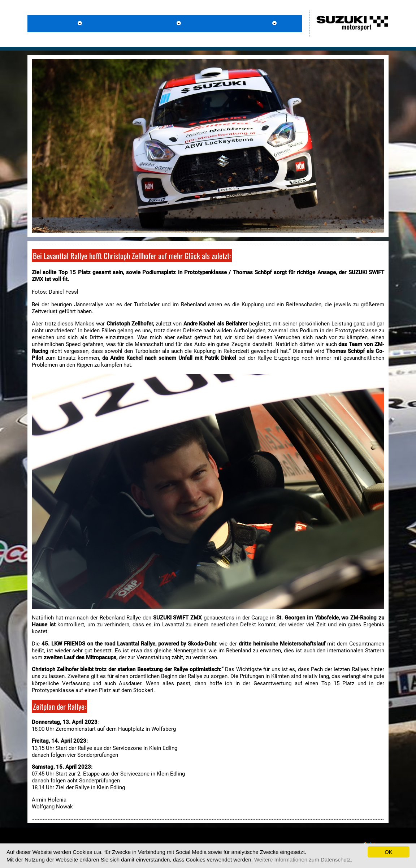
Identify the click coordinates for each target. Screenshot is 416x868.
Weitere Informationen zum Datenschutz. (303, 860)
